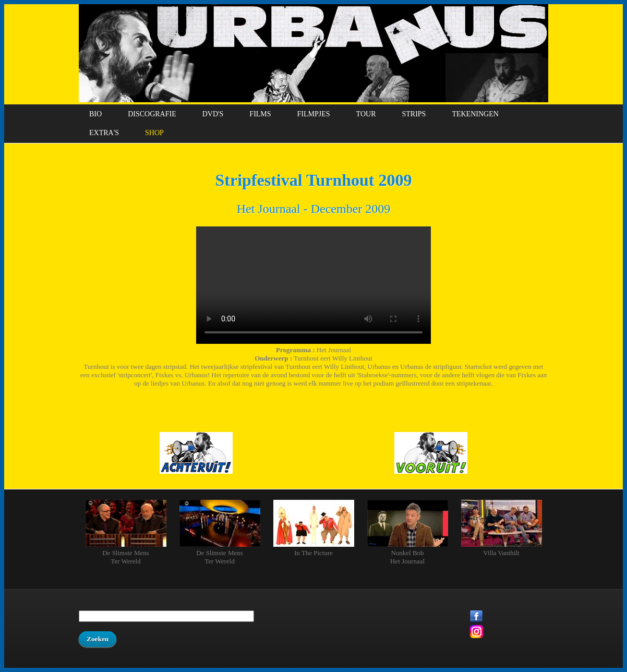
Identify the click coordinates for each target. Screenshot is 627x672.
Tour (366, 114)
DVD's (213, 114)
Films (260, 114)
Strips (414, 114)
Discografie (152, 114)
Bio (95, 114)
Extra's (104, 133)
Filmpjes (314, 114)
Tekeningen (475, 114)
